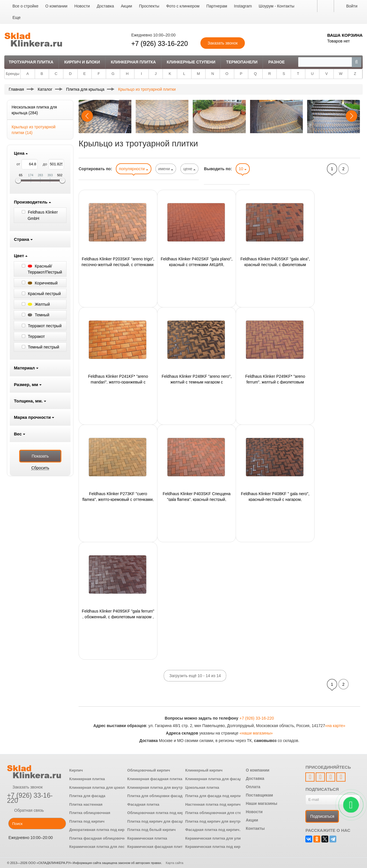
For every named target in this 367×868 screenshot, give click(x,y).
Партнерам (217, 6)
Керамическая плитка (147, 838)
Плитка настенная (86, 804)
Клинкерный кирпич (204, 770)
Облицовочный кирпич (149, 770)
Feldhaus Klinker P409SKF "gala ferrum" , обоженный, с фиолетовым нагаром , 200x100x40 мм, (118, 614)
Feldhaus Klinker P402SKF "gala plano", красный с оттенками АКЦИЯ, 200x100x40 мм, (197, 261)
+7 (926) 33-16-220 (160, 44)
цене (189, 169)
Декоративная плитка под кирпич (100, 830)
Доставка (105, 6)
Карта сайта (174, 863)
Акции (127, 6)
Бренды (12, 74)
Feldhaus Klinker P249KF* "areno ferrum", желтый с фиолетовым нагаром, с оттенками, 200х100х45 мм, (275, 379)
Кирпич (76, 770)
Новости (82, 6)
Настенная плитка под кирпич (213, 804)
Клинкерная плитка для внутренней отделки (168, 787)
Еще (16, 18)
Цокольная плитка (202, 787)
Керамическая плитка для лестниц (101, 847)
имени (166, 169)
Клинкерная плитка (133, 62)
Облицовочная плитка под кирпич (159, 813)
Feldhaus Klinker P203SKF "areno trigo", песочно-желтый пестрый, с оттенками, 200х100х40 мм (118, 261)
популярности (134, 169)
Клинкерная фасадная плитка (155, 779)
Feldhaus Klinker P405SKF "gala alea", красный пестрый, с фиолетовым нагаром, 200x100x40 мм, (275, 261)
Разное (277, 62)
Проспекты (149, 6)
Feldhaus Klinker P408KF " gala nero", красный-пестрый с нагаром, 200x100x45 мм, (275, 496)
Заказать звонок (25, 787)
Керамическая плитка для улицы (216, 838)
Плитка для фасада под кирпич (214, 796)
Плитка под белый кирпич (152, 830)
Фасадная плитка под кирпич (212, 830)
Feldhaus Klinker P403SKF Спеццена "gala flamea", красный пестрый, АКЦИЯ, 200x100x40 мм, (197, 496)
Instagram (243, 6)
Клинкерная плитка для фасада (214, 779)
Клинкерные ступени (191, 62)
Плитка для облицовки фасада (156, 796)
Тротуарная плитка (31, 62)
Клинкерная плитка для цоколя (98, 787)
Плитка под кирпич (87, 821)
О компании (56, 6)
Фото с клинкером (183, 6)
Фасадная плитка (143, 804)
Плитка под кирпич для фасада (156, 821)
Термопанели (242, 62)
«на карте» (335, 726)
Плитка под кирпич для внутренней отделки (226, 821)
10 (243, 169)
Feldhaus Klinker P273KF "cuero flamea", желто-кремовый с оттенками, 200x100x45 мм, (118, 496)
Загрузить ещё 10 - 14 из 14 (195, 676)
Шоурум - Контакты (276, 6)
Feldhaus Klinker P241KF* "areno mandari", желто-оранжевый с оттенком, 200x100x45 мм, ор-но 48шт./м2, (118, 379)
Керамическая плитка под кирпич (216, 847)
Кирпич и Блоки (82, 62)
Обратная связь (25, 810)
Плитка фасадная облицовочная (100, 838)
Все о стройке (25, 6)
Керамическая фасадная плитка (157, 847)
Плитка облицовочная (90, 813)
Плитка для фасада (87, 796)
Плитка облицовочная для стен (214, 813)
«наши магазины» (256, 733)
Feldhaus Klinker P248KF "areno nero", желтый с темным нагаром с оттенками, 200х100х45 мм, (197, 379)
